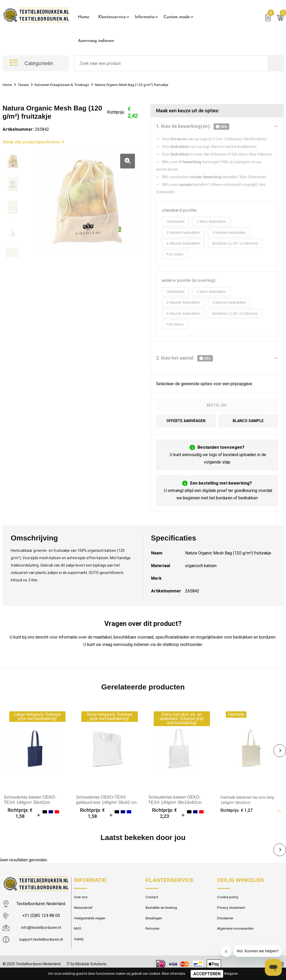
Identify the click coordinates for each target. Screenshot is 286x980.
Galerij (79, 948)
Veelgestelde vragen (92, 925)
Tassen (26, 85)
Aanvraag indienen (96, 41)
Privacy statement (233, 914)
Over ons (82, 902)
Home (84, 17)
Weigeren (231, 974)
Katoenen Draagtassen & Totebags (68, 85)
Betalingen (154, 925)
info (221, 127)
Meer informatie (174, 974)
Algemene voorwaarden (238, 936)
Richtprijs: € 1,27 (238, 815)
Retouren (153, 936)
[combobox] (171, 63)
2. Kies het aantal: (184, 362)
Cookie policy (229, 902)
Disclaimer (226, 925)
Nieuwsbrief (84, 914)
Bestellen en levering (163, 914)
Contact (153, 902)
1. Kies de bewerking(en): (193, 127)
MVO (78, 936)
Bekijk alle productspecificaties (33, 142)
